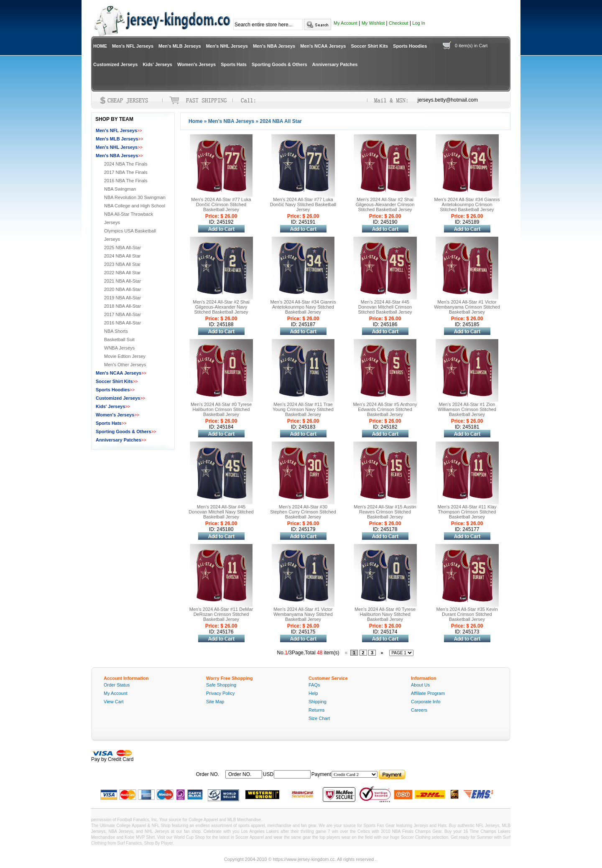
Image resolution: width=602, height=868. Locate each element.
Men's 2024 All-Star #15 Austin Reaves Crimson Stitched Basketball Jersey (385, 512)
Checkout (398, 23)
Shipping (318, 702)
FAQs (314, 685)
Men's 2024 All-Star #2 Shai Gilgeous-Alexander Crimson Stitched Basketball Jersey (385, 204)
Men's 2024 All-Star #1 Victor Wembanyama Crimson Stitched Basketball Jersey (467, 307)
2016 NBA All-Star (122, 323)
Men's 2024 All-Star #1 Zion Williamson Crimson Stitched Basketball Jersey (467, 409)
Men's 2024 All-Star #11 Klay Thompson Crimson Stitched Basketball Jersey (467, 512)
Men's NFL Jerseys (133, 46)
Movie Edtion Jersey (125, 356)
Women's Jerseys (196, 64)
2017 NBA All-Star (122, 314)
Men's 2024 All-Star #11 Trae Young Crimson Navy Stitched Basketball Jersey (303, 409)
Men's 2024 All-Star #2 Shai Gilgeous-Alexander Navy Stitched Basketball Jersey (221, 307)
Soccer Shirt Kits (369, 46)
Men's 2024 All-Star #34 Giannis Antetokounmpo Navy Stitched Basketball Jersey (303, 307)
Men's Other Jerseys (125, 365)
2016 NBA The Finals (126, 181)
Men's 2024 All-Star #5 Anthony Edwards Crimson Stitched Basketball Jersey (385, 409)
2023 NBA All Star (122, 264)
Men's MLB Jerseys (180, 46)
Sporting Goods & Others (279, 64)
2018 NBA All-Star (122, 306)
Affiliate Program (428, 693)
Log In (419, 23)
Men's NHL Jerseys (227, 46)
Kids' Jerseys (157, 64)
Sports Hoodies (410, 46)
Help (313, 693)
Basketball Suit (119, 340)
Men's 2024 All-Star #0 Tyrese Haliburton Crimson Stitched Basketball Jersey (221, 409)
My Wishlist (373, 23)
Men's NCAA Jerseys (323, 46)
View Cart (114, 702)
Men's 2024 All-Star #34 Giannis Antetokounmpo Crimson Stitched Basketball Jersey (467, 204)
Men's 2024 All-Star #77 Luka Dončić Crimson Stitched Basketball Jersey (221, 204)
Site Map (215, 702)
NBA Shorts (116, 331)
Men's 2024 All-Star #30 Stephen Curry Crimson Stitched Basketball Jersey (303, 512)
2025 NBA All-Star (122, 248)
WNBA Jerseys (119, 348)
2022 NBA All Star (122, 273)
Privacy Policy (220, 693)
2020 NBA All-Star (122, 289)
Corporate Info (426, 702)
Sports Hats (234, 64)
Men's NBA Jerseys (274, 46)
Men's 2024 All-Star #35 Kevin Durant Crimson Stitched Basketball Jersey (467, 614)
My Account (346, 23)
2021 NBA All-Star (122, 281)
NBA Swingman (120, 189)
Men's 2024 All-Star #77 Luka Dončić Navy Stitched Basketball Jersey (303, 204)
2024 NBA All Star (122, 256)
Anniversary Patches (335, 64)
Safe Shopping (221, 685)
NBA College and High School (135, 206)
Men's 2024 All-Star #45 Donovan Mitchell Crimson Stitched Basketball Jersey (385, 307)
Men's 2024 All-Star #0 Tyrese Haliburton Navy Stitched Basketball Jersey (385, 614)
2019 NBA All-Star (122, 298)
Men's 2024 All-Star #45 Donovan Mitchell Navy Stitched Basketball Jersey (221, 512)
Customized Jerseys (115, 64)
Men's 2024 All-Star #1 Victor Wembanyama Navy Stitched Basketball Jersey (303, 614)
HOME (100, 46)
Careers (419, 710)
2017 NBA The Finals (126, 172)
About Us (420, 685)
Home (195, 121)
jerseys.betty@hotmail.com (448, 100)
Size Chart (319, 718)
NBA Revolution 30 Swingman (135, 197)
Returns (317, 710)
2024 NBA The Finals (126, 164)
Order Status (117, 685)
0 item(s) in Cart (471, 46)
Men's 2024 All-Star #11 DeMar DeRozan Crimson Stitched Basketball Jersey (221, 614)
